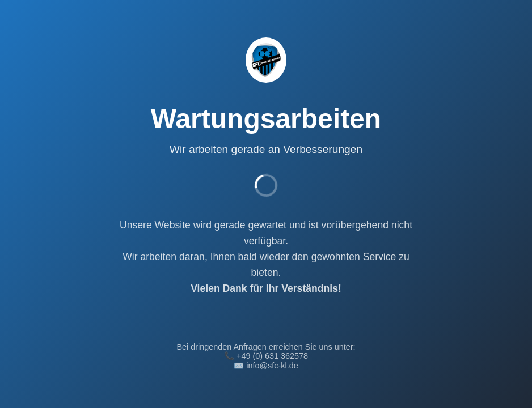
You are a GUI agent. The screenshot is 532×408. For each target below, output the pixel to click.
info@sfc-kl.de (272, 365)
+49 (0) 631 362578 (272, 356)
